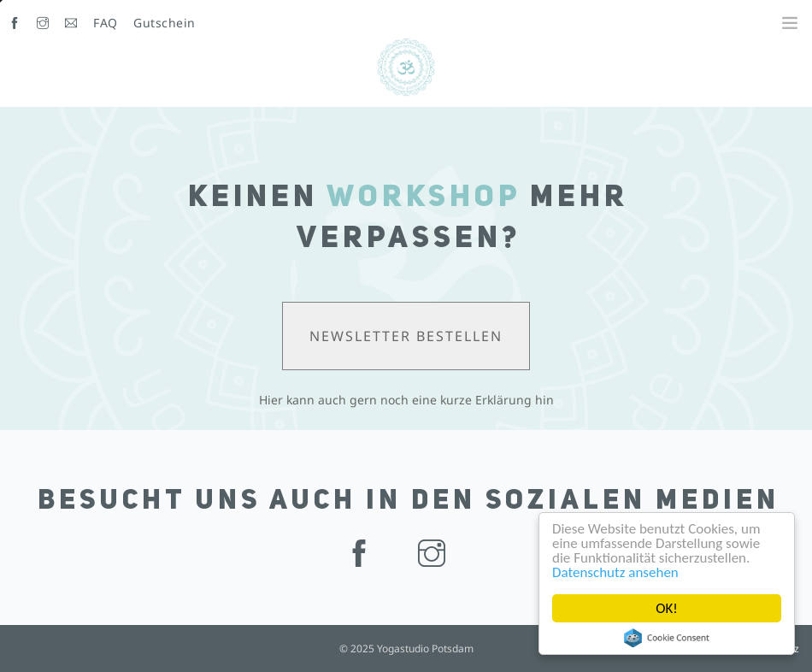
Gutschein (165, 23)
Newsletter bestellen (406, 336)
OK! (667, 608)
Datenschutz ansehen (615, 572)
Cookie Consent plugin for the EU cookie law (667, 638)
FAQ (106, 23)
